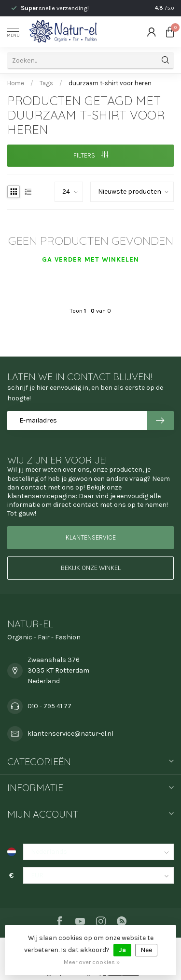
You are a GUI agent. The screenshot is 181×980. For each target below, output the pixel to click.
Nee (146, 950)
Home (16, 83)
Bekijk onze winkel (91, 568)
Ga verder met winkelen (90, 259)
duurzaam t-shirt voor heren (110, 83)
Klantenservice (91, 537)
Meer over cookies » (92, 962)
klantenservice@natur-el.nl (70, 734)
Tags (46, 83)
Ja (122, 950)
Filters (91, 155)
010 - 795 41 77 (49, 706)
